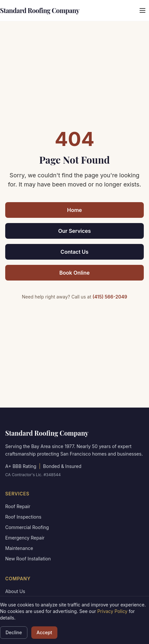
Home (75, 210)
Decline (14, 632)
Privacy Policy (112, 611)
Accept (44, 632)
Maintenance (19, 548)
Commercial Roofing (27, 527)
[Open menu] (142, 10)
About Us (15, 591)
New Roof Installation (28, 559)
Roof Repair (18, 506)
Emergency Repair (25, 538)
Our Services (74, 231)
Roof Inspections (23, 517)
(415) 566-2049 (110, 297)
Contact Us (75, 252)
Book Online (74, 273)
